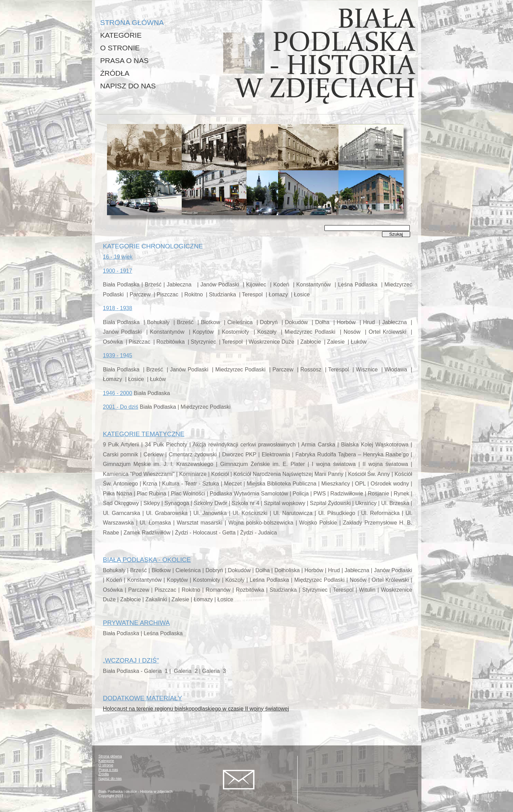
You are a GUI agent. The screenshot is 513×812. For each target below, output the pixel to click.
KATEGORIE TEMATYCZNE (144, 434)
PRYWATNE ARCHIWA (136, 623)
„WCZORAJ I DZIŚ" (131, 660)
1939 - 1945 (117, 355)
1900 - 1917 (117, 271)
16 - (118, 257)
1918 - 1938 (117, 308)
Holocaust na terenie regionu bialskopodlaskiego (196, 709)
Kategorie (106, 761)
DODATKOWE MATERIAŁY (142, 698)
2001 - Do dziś (121, 407)
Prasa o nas (108, 770)
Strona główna (110, 756)
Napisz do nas (110, 778)
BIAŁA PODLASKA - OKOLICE (147, 560)
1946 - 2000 (117, 393)
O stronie (106, 765)
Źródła (104, 774)
